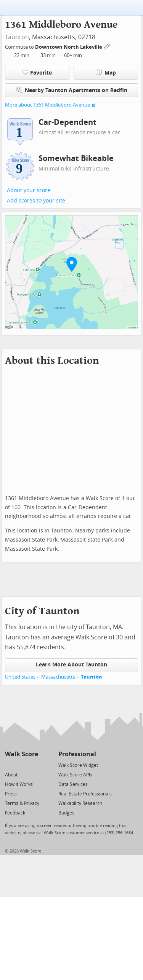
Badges (66, 813)
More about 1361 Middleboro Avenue (47, 105)
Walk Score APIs (75, 775)
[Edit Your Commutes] (107, 46)
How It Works (19, 784)
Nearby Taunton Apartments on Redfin (72, 90)
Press (11, 794)
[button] (72, 264)
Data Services (73, 784)
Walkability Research (80, 803)
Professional (77, 754)
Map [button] (106, 73)
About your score (29, 190)
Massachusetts (58, 677)
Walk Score (22, 754)
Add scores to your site (36, 201)
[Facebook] (21, 765)
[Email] (33, 765)
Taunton (17, 37)
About (11, 775)
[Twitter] (9, 765)
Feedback (15, 813)
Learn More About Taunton (71, 665)
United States (20, 677)
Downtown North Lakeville (69, 47)
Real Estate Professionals (85, 794)
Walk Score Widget (78, 765)
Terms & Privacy (22, 803)
